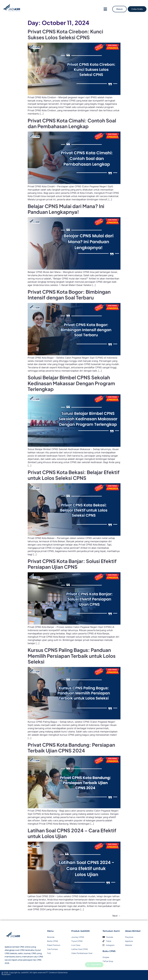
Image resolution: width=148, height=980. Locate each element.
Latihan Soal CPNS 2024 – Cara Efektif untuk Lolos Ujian (72, 833)
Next (116, 916)
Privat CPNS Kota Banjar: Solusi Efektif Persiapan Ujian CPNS (72, 564)
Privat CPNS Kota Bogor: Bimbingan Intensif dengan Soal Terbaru (69, 295)
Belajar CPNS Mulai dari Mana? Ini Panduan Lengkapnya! (66, 209)
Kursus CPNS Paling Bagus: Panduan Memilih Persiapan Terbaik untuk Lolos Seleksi (72, 656)
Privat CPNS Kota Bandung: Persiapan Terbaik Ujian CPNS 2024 (71, 748)
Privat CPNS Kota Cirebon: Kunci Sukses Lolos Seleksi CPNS (65, 34)
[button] (105, 9)
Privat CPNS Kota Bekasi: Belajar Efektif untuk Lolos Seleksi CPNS (74, 475)
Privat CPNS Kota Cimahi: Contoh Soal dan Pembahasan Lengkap (72, 123)
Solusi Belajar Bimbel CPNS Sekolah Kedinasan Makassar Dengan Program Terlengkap (71, 383)
